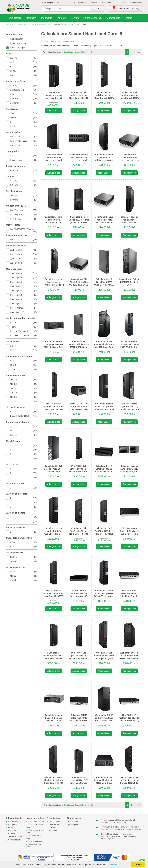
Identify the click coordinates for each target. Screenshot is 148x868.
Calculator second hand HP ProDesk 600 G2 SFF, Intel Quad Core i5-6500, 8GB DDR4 (79, 160)
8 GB (23, 361)
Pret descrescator (18, 43)
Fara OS (23, 170)
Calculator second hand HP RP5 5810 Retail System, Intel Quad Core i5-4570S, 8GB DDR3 (129, 472)
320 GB (23, 393)
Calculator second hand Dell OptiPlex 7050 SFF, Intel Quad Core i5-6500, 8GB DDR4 (104, 409)
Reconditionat (23, 160)
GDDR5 (23, 557)
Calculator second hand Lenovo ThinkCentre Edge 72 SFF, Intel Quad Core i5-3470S (54, 285)
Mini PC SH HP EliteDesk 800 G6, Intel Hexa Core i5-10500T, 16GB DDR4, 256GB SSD (79, 596)
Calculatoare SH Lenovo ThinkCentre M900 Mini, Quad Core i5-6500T (104, 782)
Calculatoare (15, 18)
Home (9, 24)
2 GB (23, 542)
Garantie (93, 3)
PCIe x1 (23, 181)
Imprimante (46, 18)
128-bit (23, 576)
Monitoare (31, 18)
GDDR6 (23, 561)
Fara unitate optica (23, 141)
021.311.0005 (106, 3)
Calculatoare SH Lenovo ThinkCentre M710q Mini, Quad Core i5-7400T (104, 657)
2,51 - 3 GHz (23, 250)
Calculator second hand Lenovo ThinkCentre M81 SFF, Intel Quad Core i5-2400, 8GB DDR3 (129, 223)
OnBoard (23, 195)
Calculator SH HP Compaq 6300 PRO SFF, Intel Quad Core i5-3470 (54, 346)
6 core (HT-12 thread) (23, 336)
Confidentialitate (14, 840)
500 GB (23, 388)
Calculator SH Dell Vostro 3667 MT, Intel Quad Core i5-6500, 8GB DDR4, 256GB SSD (79, 223)
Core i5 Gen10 (23, 308)
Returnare (82, 3)
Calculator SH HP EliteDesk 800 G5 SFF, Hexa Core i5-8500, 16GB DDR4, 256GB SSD (79, 721)
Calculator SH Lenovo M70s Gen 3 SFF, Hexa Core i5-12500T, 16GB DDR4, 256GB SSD (54, 658)
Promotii (129, 18)
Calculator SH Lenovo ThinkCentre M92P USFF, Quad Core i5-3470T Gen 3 (79, 346)
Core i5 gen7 (23, 286)
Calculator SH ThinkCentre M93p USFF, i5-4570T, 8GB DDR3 (129, 159)
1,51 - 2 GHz (23, 259)
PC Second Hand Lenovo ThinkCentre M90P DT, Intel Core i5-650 (129, 346)
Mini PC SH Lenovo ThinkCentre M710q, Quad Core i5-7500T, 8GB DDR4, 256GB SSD (54, 783)
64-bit (23, 572)
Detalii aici (112, 865)
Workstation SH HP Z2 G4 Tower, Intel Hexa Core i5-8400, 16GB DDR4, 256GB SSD (129, 658)
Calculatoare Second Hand (38, 24)
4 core (23, 327)
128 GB (23, 384)
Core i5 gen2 (23, 295)
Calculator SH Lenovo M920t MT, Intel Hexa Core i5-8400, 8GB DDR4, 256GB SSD (54, 98)
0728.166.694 (54, 825)
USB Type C (23, 86)
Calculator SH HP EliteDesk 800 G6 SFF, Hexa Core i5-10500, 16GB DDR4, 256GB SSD (104, 472)
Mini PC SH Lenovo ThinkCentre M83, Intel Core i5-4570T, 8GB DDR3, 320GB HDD (104, 223)
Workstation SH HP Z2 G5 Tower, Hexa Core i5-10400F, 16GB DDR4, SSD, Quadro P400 (104, 721)
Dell (23, 62)
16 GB (23, 365)
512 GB (23, 401)
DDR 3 (23, 350)
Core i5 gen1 (23, 304)
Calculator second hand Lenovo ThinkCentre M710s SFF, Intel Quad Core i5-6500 (104, 160)
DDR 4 (23, 346)
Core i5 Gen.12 (23, 312)
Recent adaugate (18, 48)
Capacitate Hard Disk (23, 416)
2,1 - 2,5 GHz (23, 254)
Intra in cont (137, 3)
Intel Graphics (23, 210)
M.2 (23, 431)
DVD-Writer (23, 137)
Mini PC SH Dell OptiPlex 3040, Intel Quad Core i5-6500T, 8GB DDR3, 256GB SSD (54, 409)
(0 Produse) (128, 9)
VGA (23, 94)
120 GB (23, 397)
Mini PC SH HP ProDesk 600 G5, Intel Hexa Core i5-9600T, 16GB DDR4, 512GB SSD (129, 721)
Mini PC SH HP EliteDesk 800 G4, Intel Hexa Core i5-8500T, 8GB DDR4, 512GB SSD (129, 596)
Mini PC (23, 118)
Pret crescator (16, 39)
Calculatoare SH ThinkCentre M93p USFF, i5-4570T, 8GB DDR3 (79, 283)
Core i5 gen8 (23, 273)
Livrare (72, 3)
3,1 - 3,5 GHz (23, 263)
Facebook (73, 822)
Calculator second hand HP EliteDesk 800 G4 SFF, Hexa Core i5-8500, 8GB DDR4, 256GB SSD (129, 534)
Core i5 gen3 (23, 299)
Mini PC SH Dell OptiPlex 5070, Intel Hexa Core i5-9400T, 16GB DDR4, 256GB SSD (129, 98)
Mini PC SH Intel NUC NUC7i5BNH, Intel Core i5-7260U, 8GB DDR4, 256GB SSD (79, 408)
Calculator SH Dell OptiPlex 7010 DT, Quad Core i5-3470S (129, 407)
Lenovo (23, 58)
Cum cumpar (48, 3)
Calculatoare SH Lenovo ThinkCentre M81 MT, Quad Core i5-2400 (104, 346)
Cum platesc (61, 3)
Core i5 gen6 (23, 282)
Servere (75, 18)
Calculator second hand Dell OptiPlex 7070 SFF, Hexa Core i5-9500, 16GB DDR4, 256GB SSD (104, 596)
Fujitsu (23, 71)
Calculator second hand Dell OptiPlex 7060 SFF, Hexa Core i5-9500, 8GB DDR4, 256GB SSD (54, 534)
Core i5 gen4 (23, 291)
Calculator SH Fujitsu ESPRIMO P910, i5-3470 (129, 282)
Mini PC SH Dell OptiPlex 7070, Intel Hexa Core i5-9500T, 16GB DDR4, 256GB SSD (79, 98)
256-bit (23, 580)
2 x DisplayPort (23, 90)
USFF (23, 126)
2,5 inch (23, 426)
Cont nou (125, 3)
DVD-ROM (23, 145)
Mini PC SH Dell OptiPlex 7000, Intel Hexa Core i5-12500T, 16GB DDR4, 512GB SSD (79, 658)
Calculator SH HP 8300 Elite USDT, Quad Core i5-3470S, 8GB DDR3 (104, 283)
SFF (23, 122)
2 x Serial (23, 103)
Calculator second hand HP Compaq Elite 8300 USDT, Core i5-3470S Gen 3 (54, 719)
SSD (23, 412)
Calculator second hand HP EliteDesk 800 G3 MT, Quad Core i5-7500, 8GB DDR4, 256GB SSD (54, 160)
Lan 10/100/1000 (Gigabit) (23, 229)
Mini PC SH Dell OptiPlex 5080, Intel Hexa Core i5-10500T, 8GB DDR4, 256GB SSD (79, 472)
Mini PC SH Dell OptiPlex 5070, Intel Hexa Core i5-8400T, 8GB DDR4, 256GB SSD (79, 534)
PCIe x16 (23, 185)
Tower (23, 113)
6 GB (23, 369)
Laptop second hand (36, 822)
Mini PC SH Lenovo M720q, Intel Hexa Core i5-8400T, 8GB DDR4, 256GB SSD (129, 782)
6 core (23, 323)
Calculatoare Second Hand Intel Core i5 (80, 52)
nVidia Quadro (23, 214)
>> (139, 52)
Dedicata (23, 200)
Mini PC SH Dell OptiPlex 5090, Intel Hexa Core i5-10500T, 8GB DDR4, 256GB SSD (54, 596)
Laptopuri (61, 18)
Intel (23, 75)
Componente (113, 18)
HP (23, 67)
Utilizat (23, 156)
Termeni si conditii (15, 837)
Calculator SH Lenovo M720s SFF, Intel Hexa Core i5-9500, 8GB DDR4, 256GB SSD (79, 783)
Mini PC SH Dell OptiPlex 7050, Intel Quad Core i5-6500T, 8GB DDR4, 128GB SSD (104, 98)
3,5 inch (23, 435)
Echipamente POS (93, 18)
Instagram (73, 825)
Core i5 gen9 (23, 278)
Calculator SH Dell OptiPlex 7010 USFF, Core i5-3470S (54, 469)
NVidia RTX (23, 219)
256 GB (23, 380)
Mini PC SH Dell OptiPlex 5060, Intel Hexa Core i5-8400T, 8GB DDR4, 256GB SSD (104, 534)
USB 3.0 (23, 99)
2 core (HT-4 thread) (23, 331)
